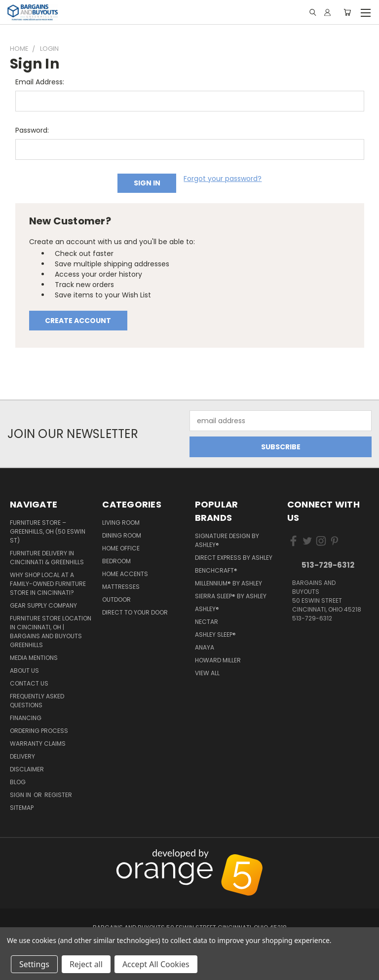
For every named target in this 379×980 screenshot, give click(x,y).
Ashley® (207, 609)
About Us (24, 671)
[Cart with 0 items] (347, 12)
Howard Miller (218, 660)
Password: (32, 130)
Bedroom (116, 561)
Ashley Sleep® (215, 635)
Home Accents (125, 574)
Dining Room (122, 535)
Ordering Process (39, 731)
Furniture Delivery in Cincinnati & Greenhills (47, 558)
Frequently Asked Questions (37, 701)
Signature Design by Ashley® (227, 540)
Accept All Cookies (156, 964)
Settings (34, 964)
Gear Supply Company (43, 605)
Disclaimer (27, 769)
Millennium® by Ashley (228, 583)
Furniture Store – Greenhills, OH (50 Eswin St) (48, 531)
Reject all (86, 964)
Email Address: (40, 82)
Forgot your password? (223, 179)
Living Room (121, 523)
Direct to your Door (135, 612)
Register (58, 795)
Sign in (21, 795)
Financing (26, 718)
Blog (18, 782)
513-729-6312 (328, 565)
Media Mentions (34, 658)
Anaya (205, 647)
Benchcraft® (216, 570)
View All (207, 673)
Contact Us (29, 683)
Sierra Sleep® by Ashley (231, 596)
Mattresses (121, 587)
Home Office (121, 548)
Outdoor (116, 599)
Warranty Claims (38, 744)
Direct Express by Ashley (234, 558)
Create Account (78, 321)
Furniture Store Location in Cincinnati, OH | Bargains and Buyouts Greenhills (51, 632)
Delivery (22, 756)
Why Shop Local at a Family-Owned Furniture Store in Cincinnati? (48, 584)
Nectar (207, 622)
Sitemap (22, 808)
